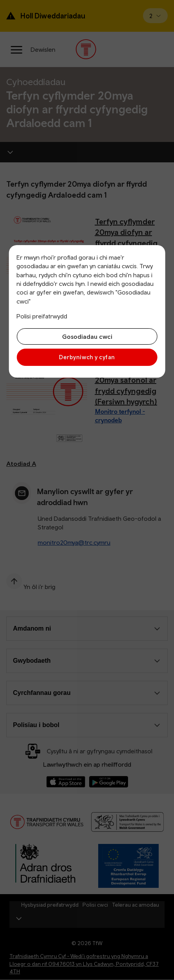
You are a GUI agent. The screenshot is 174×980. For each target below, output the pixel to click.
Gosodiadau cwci (87, 336)
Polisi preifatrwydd (42, 316)
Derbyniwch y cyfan (87, 357)
